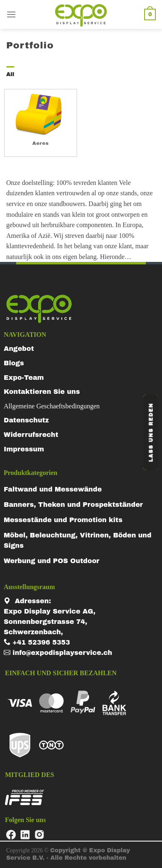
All (10, 74)
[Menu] (11, 14)
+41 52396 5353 (37, 642)
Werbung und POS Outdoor (52, 561)
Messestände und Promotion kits (63, 520)
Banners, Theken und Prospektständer (73, 505)
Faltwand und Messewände (53, 489)
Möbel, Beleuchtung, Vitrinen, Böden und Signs (77, 540)
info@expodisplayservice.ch (58, 653)
